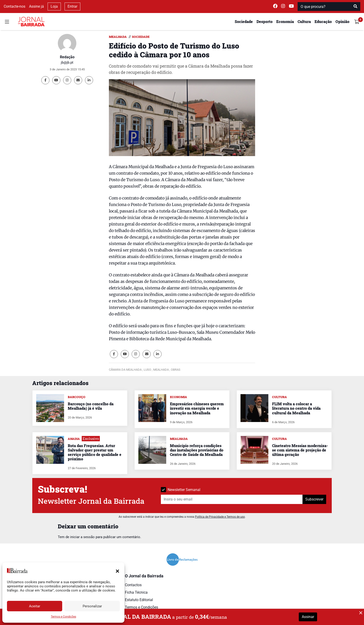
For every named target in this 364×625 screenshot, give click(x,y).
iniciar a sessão (82, 537)
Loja (54, 6)
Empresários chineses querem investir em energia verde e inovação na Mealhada (197, 408)
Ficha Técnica (136, 592)
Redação (67, 57)
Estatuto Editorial (139, 600)
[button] (117, 571)
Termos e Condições (63, 617)
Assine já (36, 6)
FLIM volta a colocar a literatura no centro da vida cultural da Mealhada (296, 408)
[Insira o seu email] (232, 499)
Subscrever (314, 499)
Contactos (133, 585)
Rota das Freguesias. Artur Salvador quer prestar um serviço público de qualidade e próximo (95, 452)
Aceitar (35, 606)
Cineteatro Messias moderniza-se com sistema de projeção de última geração (300, 450)
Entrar (72, 6)
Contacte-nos (15, 6)
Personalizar (92, 606)
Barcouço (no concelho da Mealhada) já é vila (91, 406)
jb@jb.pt (67, 62)
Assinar (308, 617)
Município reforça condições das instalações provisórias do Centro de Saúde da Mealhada (197, 450)
